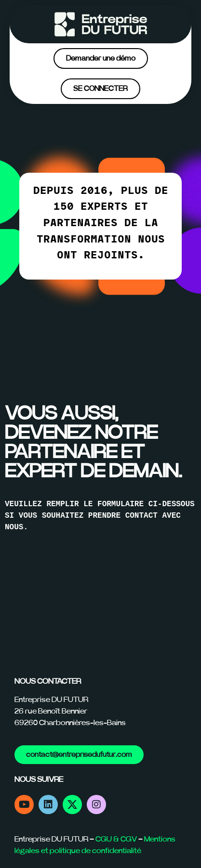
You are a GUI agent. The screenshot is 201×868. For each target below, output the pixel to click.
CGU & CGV (116, 839)
